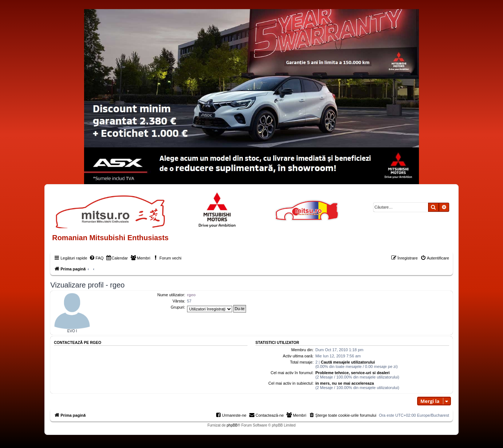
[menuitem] (96, 258)
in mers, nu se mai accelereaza (344, 383)
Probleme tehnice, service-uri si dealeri (352, 373)
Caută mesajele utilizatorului (348, 362)
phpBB (232, 425)
